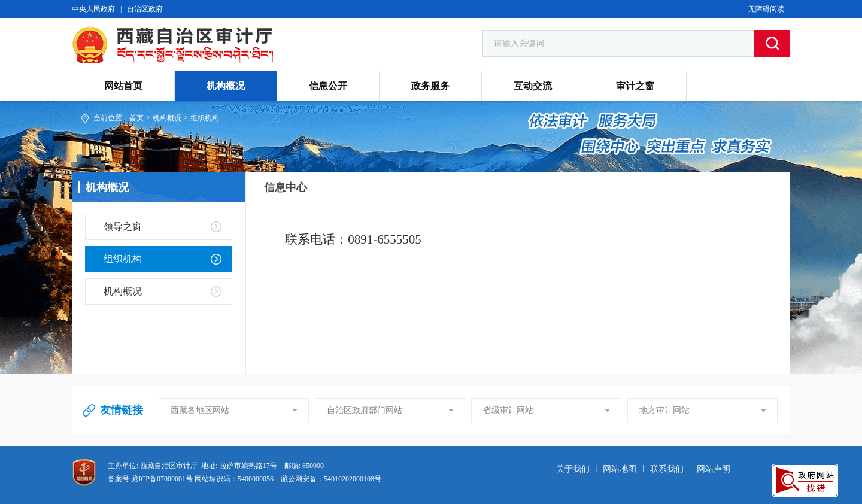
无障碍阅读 (766, 9)
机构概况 (226, 86)
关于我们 (573, 469)
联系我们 (667, 469)
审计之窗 (635, 86)
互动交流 (533, 86)
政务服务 (430, 86)
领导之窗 (123, 227)
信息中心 (286, 187)
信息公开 (328, 86)
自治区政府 (145, 9)
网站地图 (620, 469)
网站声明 (714, 469)
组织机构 (205, 118)
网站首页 (123, 86)
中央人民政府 (93, 9)
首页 (136, 118)
